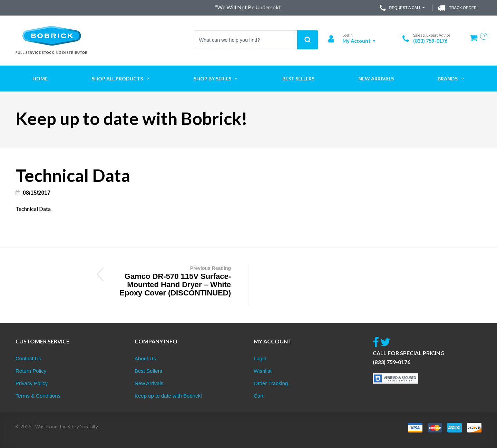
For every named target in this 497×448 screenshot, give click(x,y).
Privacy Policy (32, 383)
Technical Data (33, 209)
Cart (259, 396)
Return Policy (31, 371)
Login (260, 358)
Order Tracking (271, 383)
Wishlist (263, 371)
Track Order (457, 8)
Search (308, 40)
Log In (348, 35)
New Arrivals (149, 383)
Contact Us (28, 358)
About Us (145, 358)
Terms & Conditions (38, 396)
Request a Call (403, 8)
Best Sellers (148, 371)
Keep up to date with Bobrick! (168, 396)
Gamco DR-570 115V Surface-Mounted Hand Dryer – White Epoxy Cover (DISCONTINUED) (172, 281)
